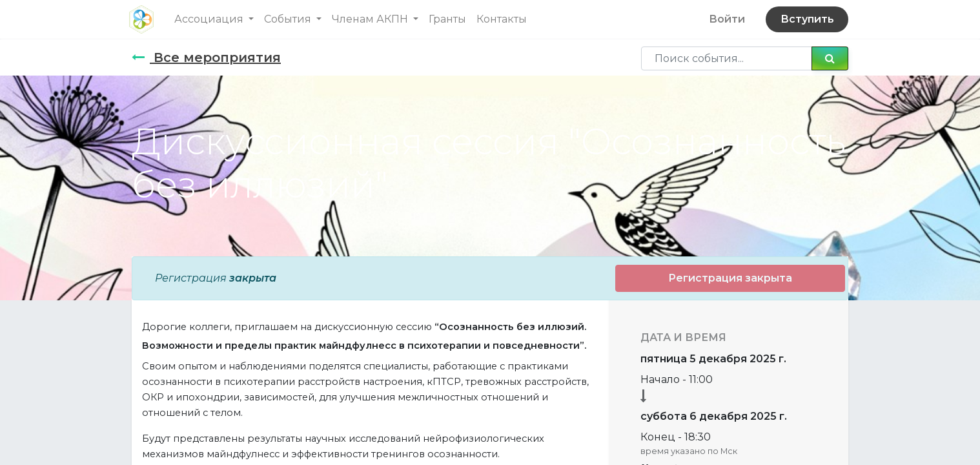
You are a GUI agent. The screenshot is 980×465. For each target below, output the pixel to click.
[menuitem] (450, 19)
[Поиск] (830, 58)
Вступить (804, 19)
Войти (724, 19)
